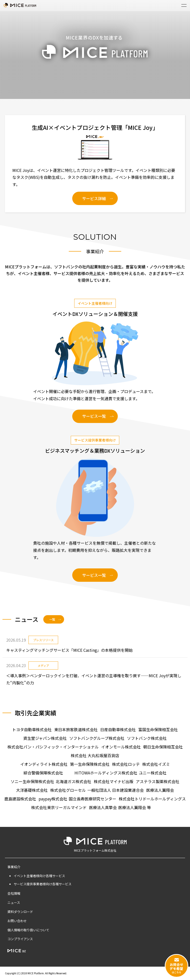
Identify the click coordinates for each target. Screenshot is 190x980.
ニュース (14, 902)
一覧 (52, 619)
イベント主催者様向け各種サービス (39, 876)
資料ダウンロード (20, 912)
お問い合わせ (17, 921)
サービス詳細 (94, 198)
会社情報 (14, 893)
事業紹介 (14, 867)
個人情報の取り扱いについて (28, 930)
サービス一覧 (94, 416)
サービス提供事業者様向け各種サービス (43, 884)
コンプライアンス (20, 939)
